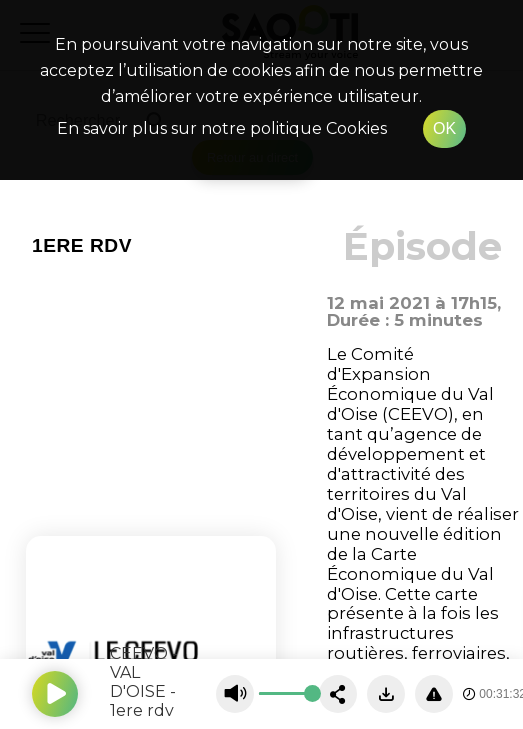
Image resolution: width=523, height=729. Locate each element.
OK (444, 128)
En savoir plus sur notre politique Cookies (222, 128)
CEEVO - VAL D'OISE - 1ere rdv (144, 682)
